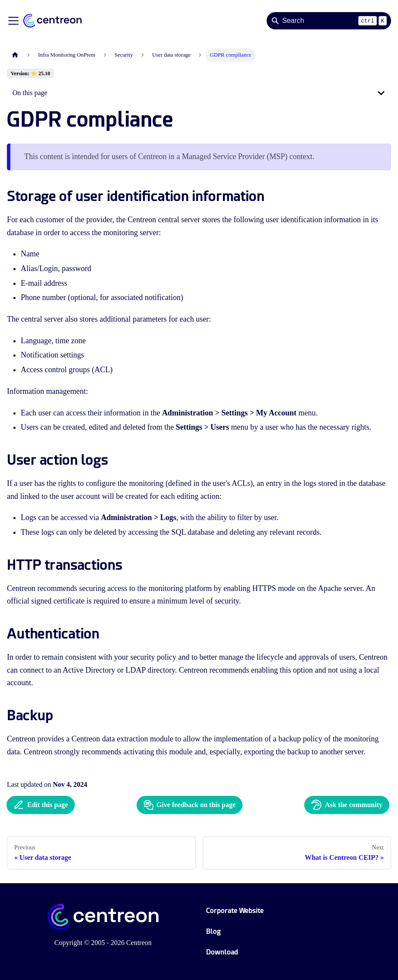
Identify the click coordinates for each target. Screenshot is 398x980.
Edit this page (41, 805)
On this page (30, 93)
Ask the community (347, 805)
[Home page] (15, 55)
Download (222, 952)
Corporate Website (235, 911)
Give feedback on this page (189, 805)
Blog (213, 931)
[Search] (329, 21)
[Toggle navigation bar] (13, 21)
